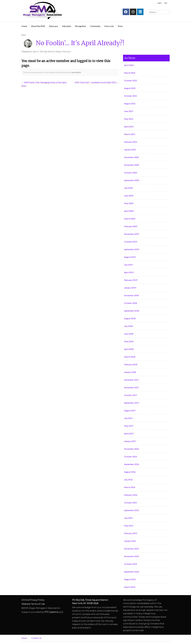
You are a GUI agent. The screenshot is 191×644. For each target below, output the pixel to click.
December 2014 (131, 549)
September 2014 (132, 572)
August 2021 (130, 103)
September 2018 (132, 311)
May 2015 (129, 526)
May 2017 (129, 426)
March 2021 (130, 134)
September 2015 (132, 510)
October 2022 (131, 80)
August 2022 (130, 88)
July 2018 (128, 326)
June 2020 (129, 196)
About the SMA (38, 26)
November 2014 (131, 556)
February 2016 (131, 495)
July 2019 (128, 265)
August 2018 (130, 318)
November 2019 (131, 234)
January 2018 (130, 372)
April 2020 (129, 211)
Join (166, 3)
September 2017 (132, 403)
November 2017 (131, 387)
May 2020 (129, 203)
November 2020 (131, 165)
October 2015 (131, 503)
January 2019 (130, 288)
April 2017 (129, 433)
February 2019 (131, 280)
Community (95, 26)
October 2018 (131, 303)
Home (24, 26)
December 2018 (131, 295)
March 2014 (130, 587)
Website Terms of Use (33, 604)
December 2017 (131, 380)
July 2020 (128, 188)
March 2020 (130, 219)
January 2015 (130, 541)
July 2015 (128, 518)
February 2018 (131, 364)
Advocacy (54, 26)
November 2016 (131, 449)
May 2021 (129, 119)
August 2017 (130, 410)
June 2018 (129, 334)
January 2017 (130, 441)
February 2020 (131, 226)
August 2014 (130, 579)
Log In (159, 3)
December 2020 (131, 157)
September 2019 (132, 249)
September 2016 (132, 464)
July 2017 (128, 418)
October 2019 (131, 242)
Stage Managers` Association (42, 10)
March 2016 (130, 487)
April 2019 (129, 272)
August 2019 (130, 257)
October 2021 (131, 96)
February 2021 (131, 142)
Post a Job (109, 26)
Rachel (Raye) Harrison (59, 52)
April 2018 (129, 349)
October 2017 (131, 395)
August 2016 (130, 472)
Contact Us (36, 638)
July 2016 (128, 480)
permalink (76, 72)
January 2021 (130, 150)
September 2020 (132, 180)
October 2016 (131, 456)
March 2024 (130, 73)
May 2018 (129, 341)
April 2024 (129, 65)
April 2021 (129, 126)
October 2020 (131, 173)
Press (120, 26)
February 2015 (131, 533)
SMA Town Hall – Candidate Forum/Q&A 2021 (97, 82)
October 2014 (131, 564)
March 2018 (130, 357)
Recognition (81, 26)
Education (67, 26)
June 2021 (129, 111)
